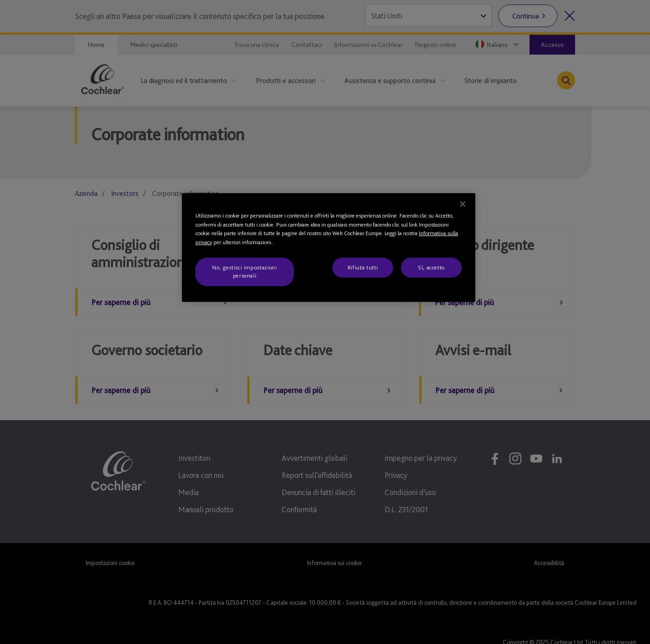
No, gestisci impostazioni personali (244, 271)
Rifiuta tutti (363, 267)
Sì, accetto (431, 267)
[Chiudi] (463, 204)
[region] (329, 248)
